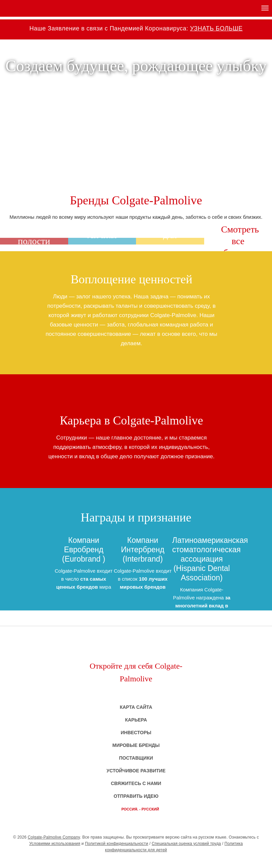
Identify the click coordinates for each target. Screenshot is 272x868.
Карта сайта (136, 707)
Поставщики (136, 758)
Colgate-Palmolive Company (54, 837)
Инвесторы (136, 733)
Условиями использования (55, 844)
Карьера (136, 720)
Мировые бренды (136, 745)
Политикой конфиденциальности (116, 844)
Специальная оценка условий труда (186, 844)
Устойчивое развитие (136, 771)
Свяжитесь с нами (136, 783)
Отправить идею (136, 796)
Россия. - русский (140, 809)
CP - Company (136, 860)
